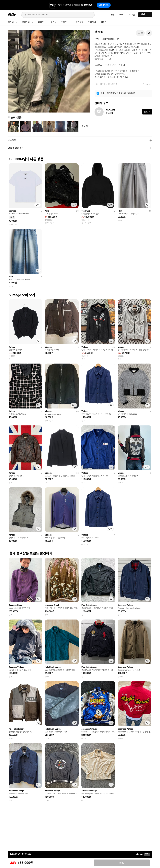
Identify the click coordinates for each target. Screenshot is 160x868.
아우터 (103, 84)
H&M (120, 211)
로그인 (132, 15)
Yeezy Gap (86, 211)
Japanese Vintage (125, 605)
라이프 (42, 22)
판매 (121, 15)
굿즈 (53, 22)
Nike (47, 211)
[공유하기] (149, 33)
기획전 (104, 22)
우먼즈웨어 (28, 22)
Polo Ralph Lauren (89, 605)
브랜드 (65, 22)
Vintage (99, 32)
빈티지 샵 (92, 22)
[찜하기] (140, 33)
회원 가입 (145, 15)
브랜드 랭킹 (79, 22)
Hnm (11, 277)
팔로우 (147, 112)
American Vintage (16, 791)
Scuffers (12, 211)
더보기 (85, 126)
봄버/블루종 (112, 84)
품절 (122, 863)
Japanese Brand (15, 605)
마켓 (112, 15)
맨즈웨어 (12, 22)
